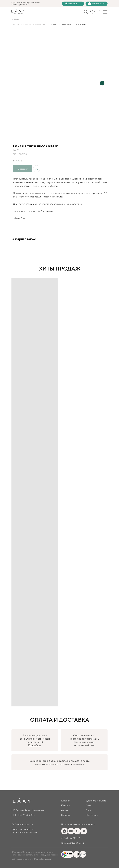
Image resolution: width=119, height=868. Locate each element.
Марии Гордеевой (43, 859)
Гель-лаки (40, 24)
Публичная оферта (22, 824)
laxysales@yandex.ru (72, 843)
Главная (15, 24)
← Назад (16, 19)
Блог (89, 810)
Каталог (27, 24)
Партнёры (92, 815)
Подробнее (35, 745)
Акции (65, 810)
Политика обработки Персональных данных (24, 831)
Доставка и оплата (96, 801)
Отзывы (65, 815)
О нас (89, 805)
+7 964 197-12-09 (70, 838)
